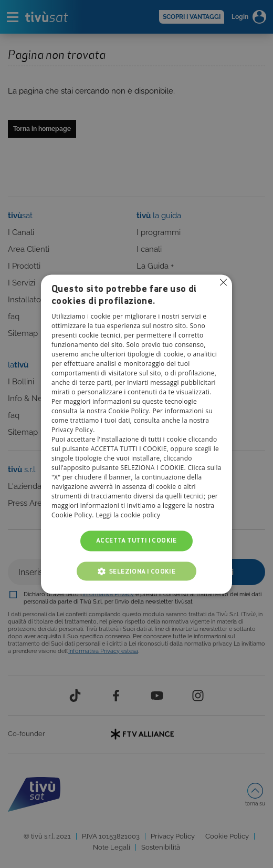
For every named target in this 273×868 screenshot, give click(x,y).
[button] (136, 571)
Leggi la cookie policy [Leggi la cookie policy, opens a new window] (128, 515)
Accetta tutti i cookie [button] (136, 541)
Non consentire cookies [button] (223, 282)
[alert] (136, 434)
